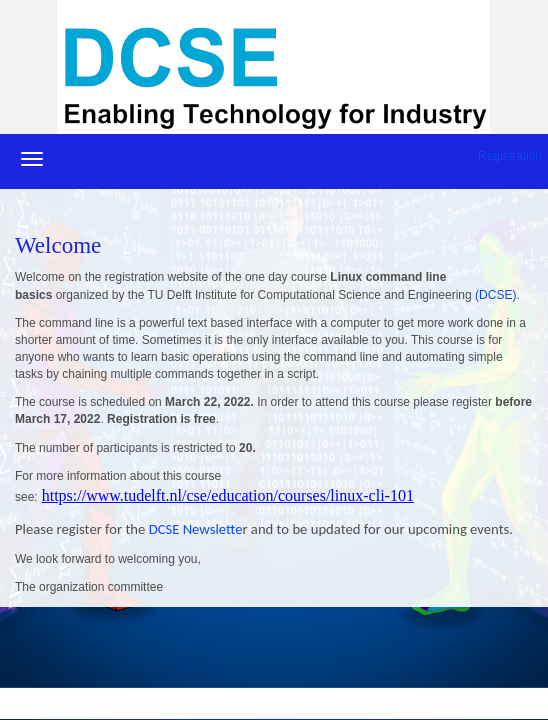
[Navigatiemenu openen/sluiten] (32, 159)
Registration (510, 156)
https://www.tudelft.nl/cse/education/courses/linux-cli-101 (228, 495)
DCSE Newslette (193, 529)
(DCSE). (497, 295)
